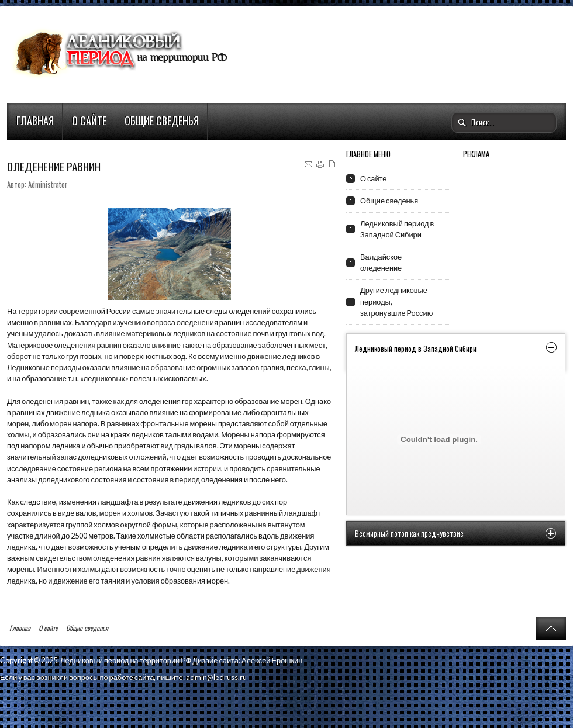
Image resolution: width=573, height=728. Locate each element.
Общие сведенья (162, 120)
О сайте (89, 120)
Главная (35, 120)
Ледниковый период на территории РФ (126, 660)
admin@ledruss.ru (216, 677)
